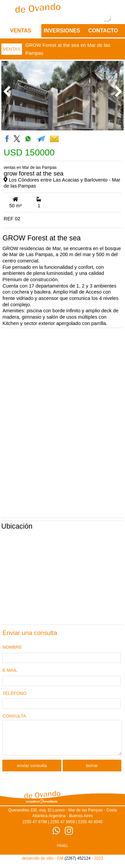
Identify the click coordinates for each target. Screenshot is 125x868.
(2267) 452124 (77, 864)
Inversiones (62, 31)
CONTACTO (103, 31)
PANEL (62, 852)
